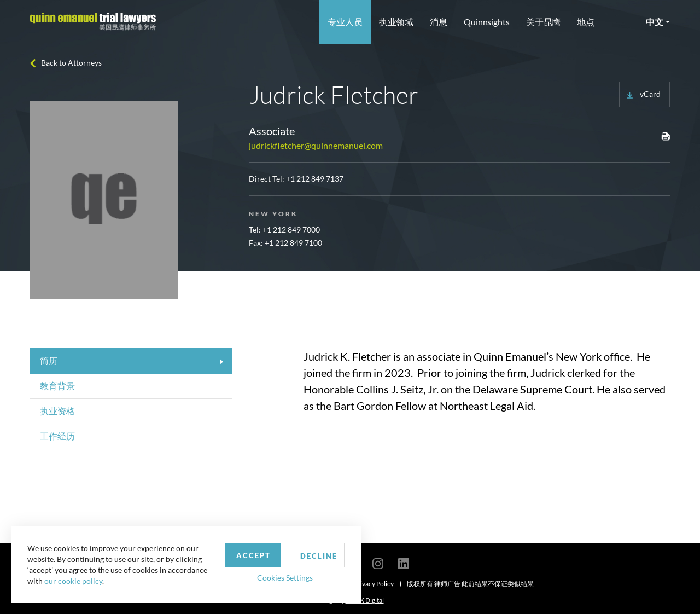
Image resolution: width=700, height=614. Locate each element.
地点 (586, 22)
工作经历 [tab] (57, 436)
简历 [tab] (49, 360)
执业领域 (396, 22)
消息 (439, 22)
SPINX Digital (365, 600)
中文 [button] (655, 22)
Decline (319, 556)
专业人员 (345, 22)
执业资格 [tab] (57, 411)
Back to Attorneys (71, 63)
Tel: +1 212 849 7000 (284, 230)
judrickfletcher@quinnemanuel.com (316, 145)
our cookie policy (73, 581)
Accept (253, 555)
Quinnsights (487, 22)
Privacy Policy (374, 584)
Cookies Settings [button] (285, 578)
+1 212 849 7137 (315, 179)
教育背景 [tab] (57, 386)
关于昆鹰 (544, 22)
